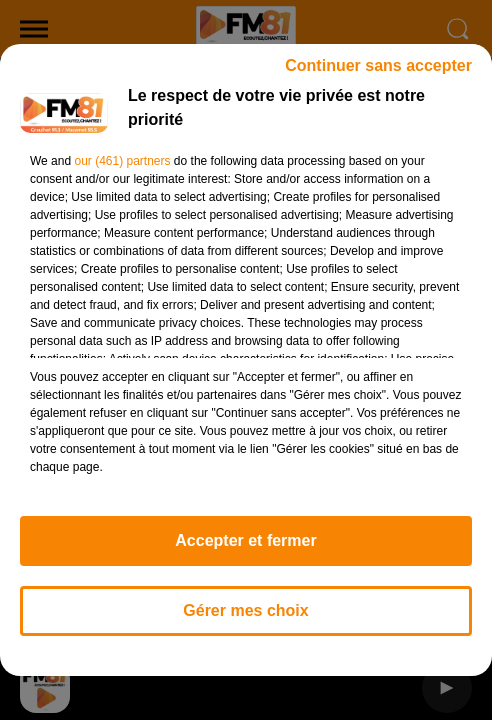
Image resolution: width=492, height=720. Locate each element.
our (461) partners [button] (122, 170)
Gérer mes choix (245, 619)
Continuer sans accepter (378, 74)
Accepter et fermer (245, 549)
